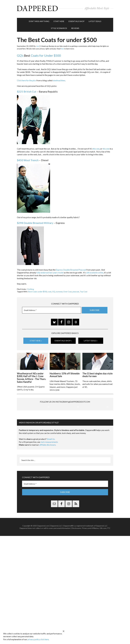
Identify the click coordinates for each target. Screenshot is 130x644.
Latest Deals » (91, 339)
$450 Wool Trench (28, 159)
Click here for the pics (27, 79)
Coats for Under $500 (46, 54)
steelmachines (59, 79)
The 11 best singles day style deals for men (97, 373)
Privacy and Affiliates (90, 554)
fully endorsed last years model (50, 271)
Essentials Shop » (63, 339)
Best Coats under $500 (38, 290)
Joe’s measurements (49, 468)
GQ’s (20, 54)
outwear (59, 290)
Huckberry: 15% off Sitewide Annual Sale (65, 373)
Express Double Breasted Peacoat (71, 268)
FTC (109, 554)
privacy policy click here (38, 639)
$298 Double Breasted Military (35, 222)
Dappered (65, 8)
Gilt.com (103, 554)
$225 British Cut (27, 90)
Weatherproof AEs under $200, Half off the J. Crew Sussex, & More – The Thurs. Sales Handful (32, 376)
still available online (95, 271)
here (62, 47)
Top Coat (84, 290)
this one (96, 147)
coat (50, 290)
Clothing (30, 288)
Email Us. (51, 465)
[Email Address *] (52, 309)
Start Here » (36, 339)
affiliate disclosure (47, 471)
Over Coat (68, 290)
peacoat (76, 290)
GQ (54, 290)
